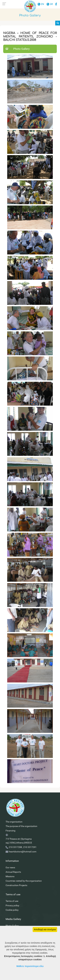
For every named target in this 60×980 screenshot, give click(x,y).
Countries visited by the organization (24, 881)
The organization (14, 822)
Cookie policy (12, 910)
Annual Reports (13, 872)
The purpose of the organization (21, 826)
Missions (10, 876)
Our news (10, 867)
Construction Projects (16, 885)
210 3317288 (15, 847)
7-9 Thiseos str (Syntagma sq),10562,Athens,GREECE (19, 841)
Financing (10, 831)
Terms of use (12, 901)
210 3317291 (30, 847)
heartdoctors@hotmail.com (23, 852)
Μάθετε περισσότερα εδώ (30, 966)
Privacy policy (12, 905)
